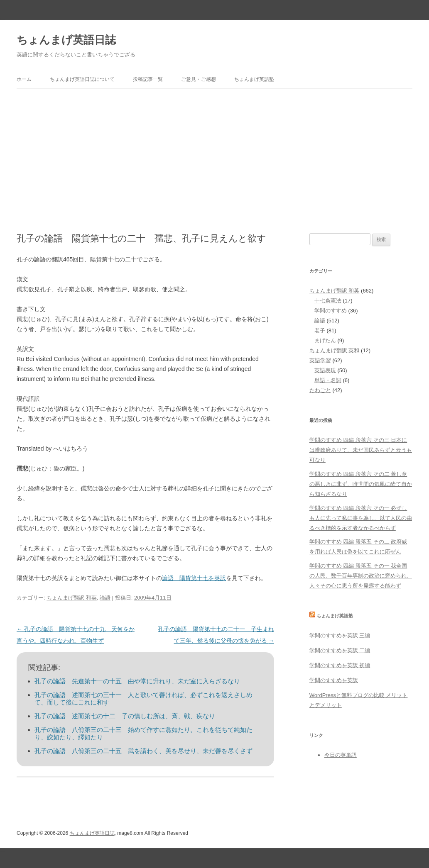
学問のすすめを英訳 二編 (340, 650)
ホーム (24, 79)
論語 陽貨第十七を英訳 (194, 578)
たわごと (320, 390)
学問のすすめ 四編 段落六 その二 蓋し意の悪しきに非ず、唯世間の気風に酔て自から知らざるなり (361, 484)
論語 (105, 598)
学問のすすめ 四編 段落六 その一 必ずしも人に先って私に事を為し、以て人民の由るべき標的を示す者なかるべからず (361, 518)
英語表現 (325, 370)
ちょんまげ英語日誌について (82, 79)
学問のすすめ (331, 311)
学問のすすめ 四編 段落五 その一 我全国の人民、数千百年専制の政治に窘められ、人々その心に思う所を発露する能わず (361, 576)
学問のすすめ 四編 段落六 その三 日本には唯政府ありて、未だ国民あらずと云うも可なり (361, 450)
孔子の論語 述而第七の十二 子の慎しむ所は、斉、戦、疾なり (125, 716)
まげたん (325, 340)
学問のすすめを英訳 (334, 680)
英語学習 (320, 360)
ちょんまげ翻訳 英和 (335, 350)
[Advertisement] (214, 151)
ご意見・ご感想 (199, 79)
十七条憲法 (328, 301)
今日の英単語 (341, 755)
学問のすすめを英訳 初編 (340, 665)
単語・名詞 (328, 380)
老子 (320, 330)
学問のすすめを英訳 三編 (340, 635)
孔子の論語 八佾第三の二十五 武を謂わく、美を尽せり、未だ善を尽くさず (143, 751)
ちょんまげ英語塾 (254, 79)
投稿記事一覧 (148, 79)
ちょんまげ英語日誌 (66, 40)
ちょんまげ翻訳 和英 (72, 598)
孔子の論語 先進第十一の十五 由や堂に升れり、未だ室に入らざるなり (137, 681)
